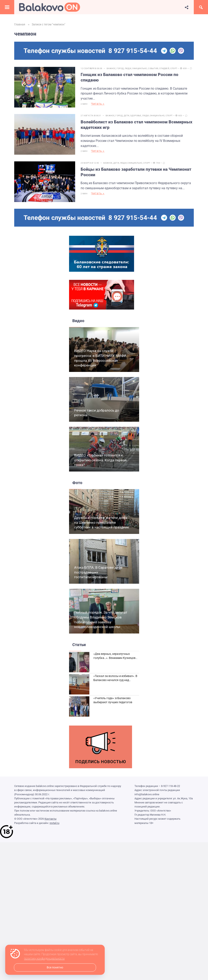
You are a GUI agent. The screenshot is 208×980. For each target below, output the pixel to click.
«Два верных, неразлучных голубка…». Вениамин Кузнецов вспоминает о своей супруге (114, 656)
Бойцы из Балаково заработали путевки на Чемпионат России (137, 171)
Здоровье (136, 115)
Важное (112, 68)
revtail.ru (54, 821)
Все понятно (55, 968)
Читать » (98, 104)
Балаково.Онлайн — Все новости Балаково (50, 7)
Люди (128, 68)
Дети (127, 115)
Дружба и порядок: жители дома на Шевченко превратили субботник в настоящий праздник (102, 521)
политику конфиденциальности (44, 959)
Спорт (174, 68)
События (154, 68)
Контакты (50, 817)
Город (121, 68)
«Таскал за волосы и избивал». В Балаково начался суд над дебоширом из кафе (115, 678)
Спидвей (165, 68)
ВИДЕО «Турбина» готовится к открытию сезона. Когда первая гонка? (100, 458)
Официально (140, 68)
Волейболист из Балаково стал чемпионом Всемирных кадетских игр (137, 124)
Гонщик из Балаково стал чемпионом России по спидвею (130, 77)
